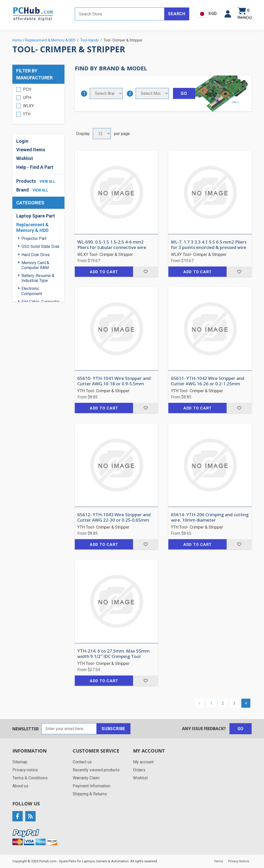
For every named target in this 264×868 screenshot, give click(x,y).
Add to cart (104, 272)
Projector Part (34, 239)
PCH (27, 89)
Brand (23, 190)
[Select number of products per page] (102, 134)
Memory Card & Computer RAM (35, 265)
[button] (228, 14)
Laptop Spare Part (36, 216)
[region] (38, 104)
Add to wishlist (146, 272)
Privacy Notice (239, 861)
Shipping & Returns (90, 794)
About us (20, 786)
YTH (27, 114)
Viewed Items (31, 150)
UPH (27, 98)
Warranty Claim (86, 778)
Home (17, 40)
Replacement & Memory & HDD (32, 227)
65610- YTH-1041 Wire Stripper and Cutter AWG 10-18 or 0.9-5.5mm (114, 381)
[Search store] (120, 14)
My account (143, 762)
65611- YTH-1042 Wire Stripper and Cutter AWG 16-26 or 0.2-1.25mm (208, 381)
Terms (218, 861)
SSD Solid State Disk (40, 247)
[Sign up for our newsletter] (69, 729)
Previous (199, 703)
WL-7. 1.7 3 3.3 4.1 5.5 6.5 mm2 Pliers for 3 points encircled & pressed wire (209, 245)
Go (241, 729)
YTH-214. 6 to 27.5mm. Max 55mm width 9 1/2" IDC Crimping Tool (113, 654)
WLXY (28, 106)
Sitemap (20, 762)
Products (26, 181)
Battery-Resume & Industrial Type (38, 278)
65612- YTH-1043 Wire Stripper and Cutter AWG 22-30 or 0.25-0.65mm (114, 517)
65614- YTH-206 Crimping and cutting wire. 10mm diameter (210, 517)
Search (177, 14)
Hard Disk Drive (36, 255)
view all (47, 181)
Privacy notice (25, 770)
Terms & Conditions (30, 778)
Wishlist (25, 158)
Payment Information (92, 786)
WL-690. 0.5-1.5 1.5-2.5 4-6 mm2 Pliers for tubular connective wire (112, 245)
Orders (139, 770)
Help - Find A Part (35, 167)
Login (22, 141)
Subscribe (113, 729)
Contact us (82, 762)
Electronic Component (32, 291)
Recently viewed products (96, 770)
